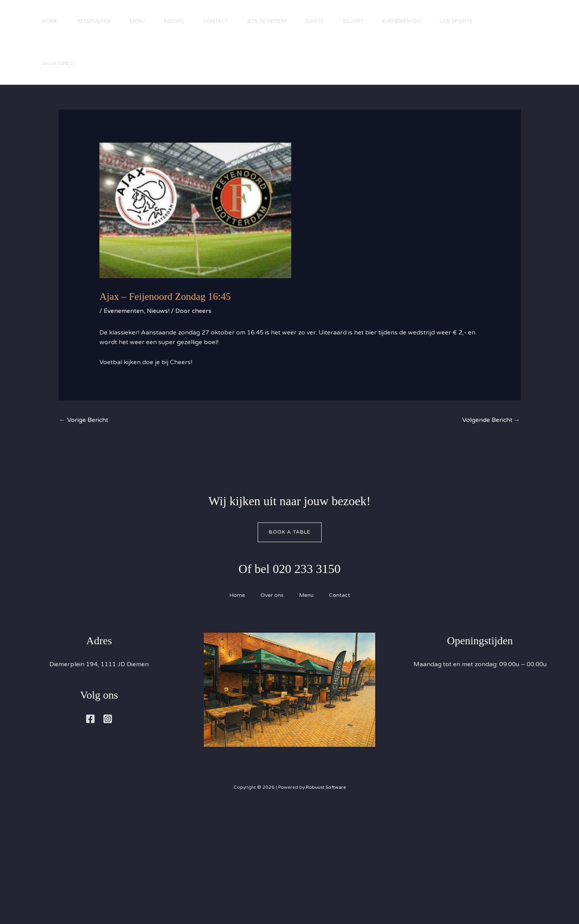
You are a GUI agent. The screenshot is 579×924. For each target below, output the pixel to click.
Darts (315, 21)
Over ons (272, 595)
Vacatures (58, 64)
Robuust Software (326, 787)
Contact (216, 21)
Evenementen (402, 21)
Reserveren (94, 21)
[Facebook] (90, 719)
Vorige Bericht (84, 420)
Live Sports (456, 21)
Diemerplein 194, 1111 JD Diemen (99, 664)
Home (50, 21)
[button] (548, 47)
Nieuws (174, 21)
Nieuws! (158, 311)
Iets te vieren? (267, 21)
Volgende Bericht (491, 420)
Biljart (353, 21)
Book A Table (290, 532)
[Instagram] (108, 719)
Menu (137, 21)
